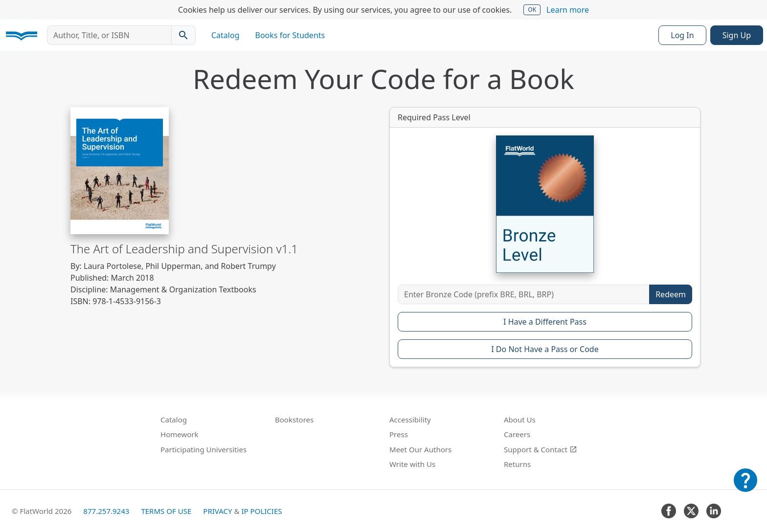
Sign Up (737, 35)
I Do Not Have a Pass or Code (545, 349)
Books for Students (290, 35)
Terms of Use (166, 511)
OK (532, 10)
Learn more (568, 10)
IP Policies (261, 511)
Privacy (217, 511)
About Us (520, 420)
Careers (517, 434)
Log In (682, 35)
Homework (180, 434)
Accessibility (410, 420)
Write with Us (412, 464)
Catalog (226, 35)
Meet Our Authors (420, 449)
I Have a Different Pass (545, 322)
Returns (517, 464)
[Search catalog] (183, 35)
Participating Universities (203, 449)
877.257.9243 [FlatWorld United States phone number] (106, 511)
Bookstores (294, 420)
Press (399, 434)
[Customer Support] (745, 487)
